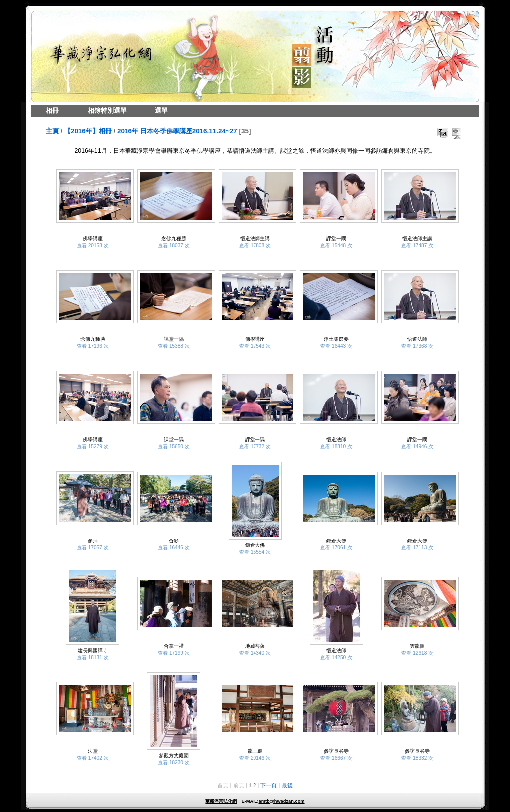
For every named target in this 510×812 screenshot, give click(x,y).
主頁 (52, 131)
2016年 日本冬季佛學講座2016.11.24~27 (177, 131)
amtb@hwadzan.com (281, 801)
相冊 (52, 110)
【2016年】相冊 (88, 131)
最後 (287, 785)
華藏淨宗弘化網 (221, 801)
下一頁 (269, 785)
